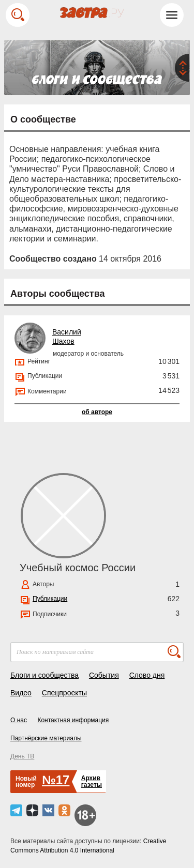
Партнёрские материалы (46, 738)
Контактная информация (73, 720)
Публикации (50, 599)
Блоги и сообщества (44, 675)
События (104, 675)
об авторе (97, 412)
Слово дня (147, 675)
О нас (19, 720)
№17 (56, 780)
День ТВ (22, 756)
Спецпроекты (64, 693)
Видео (21, 693)
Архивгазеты (92, 781)
